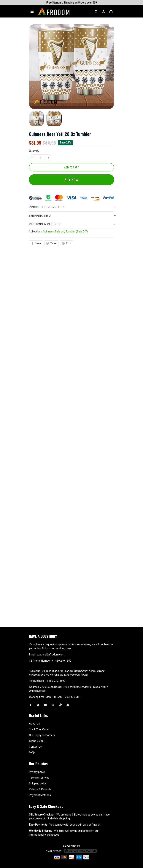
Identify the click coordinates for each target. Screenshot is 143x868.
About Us (34, 724)
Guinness (48, 310)
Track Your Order (39, 729)
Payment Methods (40, 795)
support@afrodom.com (51, 655)
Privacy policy (37, 772)
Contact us (35, 747)
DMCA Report (54, 851)
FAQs (32, 752)
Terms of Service (39, 778)
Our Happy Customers (42, 735)
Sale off (60, 310)
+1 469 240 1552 (62, 661)
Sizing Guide (36, 741)
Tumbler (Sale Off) (77, 310)
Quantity (34, 151)
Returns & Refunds (40, 789)
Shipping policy (38, 784)
